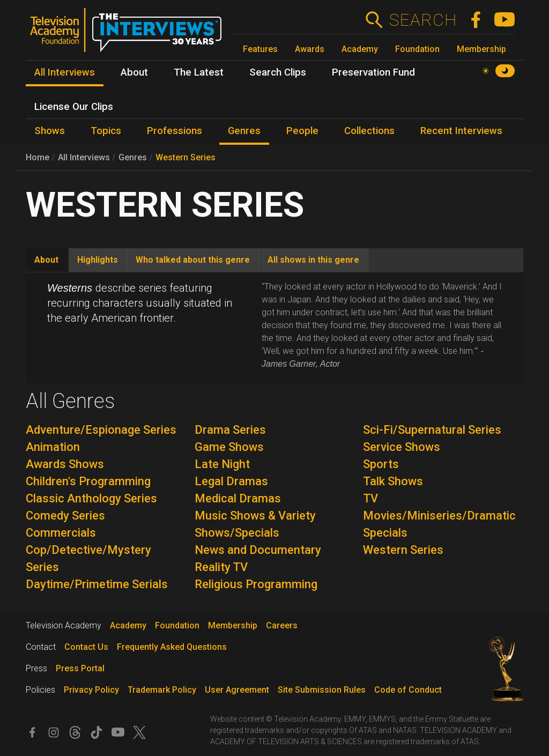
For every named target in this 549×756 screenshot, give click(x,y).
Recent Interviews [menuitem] (461, 131)
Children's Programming (88, 481)
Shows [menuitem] (50, 131)
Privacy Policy (91, 690)
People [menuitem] (302, 131)
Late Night (222, 464)
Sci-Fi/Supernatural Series (432, 430)
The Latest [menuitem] (199, 72)
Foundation (417, 49)
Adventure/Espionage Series (101, 430)
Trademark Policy (162, 690)
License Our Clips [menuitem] (74, 107)
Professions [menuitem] (175, 131)
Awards (310, 49)
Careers (282, 625)
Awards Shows (65, 464)
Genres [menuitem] (244, 131)
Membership (481, 49)
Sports (381, 464)
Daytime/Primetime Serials (97, 584)
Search (423, 20)
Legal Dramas (231, 481)
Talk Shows (393, 481)
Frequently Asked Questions (172, 647)
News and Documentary (258, 550)
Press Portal (80, 668)
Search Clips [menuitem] (278, 72)
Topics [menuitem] (106, 131)
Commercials (61, 533)
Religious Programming (256, 584)
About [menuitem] (134, 72)
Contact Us (86, 647)
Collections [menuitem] (369, 131)
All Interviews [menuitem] (65, 72)
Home (38, 157)
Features (260, 49)
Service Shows (402, 447)
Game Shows (229, 447)
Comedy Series (65, 516)
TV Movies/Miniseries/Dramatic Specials (439, 516)
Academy (360, 49)
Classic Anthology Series (91, 498)
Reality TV (221, 567)
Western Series (186, 157)
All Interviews (84, 157)
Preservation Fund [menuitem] (373, 72)
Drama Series (230, 430)
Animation (53, 447)
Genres (133, 157)
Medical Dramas (238, 498)
